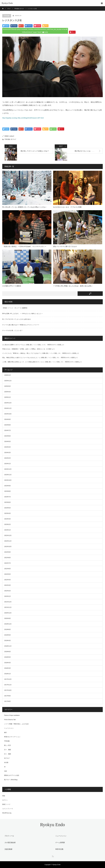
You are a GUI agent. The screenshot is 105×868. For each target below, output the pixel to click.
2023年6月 (7, 502)
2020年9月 (7, 618)
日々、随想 (8, 750)
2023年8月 (7, 491)
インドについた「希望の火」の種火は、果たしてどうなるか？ (21, 353)
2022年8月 (7, 558)
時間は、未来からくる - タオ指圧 (42, 349)
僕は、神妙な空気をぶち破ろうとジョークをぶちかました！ (21, 358)
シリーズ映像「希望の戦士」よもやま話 (16, 724)
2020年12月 (8, 613)
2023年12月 (8, 469)
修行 (6, 732)
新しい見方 (8, 745)
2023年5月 (7, 508)
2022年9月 (7, 552)
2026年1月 (7, 375)
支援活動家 (8, 849)
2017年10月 (8, 690)
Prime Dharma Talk (10, 720)
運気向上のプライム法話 (12, 775)
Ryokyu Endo (7, 3)
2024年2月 (7, 458)
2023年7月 (7, 497)
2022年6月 (7, 569)
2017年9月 (7, 696)
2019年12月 (8, 624)
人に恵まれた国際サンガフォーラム (13, 345)
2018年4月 (7, 663)
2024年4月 (7, 447)
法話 (6, 771)
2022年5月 (7, 574)
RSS (53, 856)
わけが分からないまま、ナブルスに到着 (67, 207)
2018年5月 (7, 657)
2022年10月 (8, 547)
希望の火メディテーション (12, 737)
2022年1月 (7, 596)
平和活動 (7, 16)
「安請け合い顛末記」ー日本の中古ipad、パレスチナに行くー (24, 246)
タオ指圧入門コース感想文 (12, 286)
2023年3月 (7, 519)
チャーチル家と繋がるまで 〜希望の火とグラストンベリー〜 (21, 325)
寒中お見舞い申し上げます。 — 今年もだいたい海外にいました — (22, 314)
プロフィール (9, 836)
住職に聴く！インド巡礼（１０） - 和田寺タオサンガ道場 (44, 345)
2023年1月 (7, 530)
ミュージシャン (9, 728)
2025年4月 (7, 392)
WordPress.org (7, 813)
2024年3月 (7, 453)
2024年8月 (7, 425)
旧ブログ (13, 139)
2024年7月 (7, 430)
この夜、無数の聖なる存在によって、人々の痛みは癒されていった (23, 362)
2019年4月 (7, 641)
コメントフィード (8, 809)
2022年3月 (7, 585)
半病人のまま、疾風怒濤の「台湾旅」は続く (16, 349)
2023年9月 (7, 486)
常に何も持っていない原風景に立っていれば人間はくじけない (24, 207)
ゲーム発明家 (60, 843)
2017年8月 (7, 701)
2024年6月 (7, 436)
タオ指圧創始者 (10, 843)
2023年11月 (8, 475)
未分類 (6, 763)
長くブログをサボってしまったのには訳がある (16, 319)
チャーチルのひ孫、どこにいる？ (12, 330)
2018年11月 (8, 646)
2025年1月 (7, 397)
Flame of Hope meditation (12, 715)
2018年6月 (7, 652)
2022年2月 (7, 591)
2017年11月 (8, 685)
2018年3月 (7, 668)
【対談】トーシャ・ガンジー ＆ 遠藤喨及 (15, 308)
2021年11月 (8, 607)
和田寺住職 (59, 849)
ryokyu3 (12, 136)
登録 (4, 796)
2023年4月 (7, 513)
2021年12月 (8, 602)
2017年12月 (8, 679)
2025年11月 (8, 381)
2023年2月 (7, 524)
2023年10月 (8, 480)
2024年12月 (8, 403)
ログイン (5, 800)
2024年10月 (8, 414)
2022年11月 (8, 541)
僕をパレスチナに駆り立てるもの (65, 246)
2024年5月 (7, 442)
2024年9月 (7, 419)
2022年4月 (7, 580)
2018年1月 (7, 674)
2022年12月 (8, 535)
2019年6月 (7, 629)
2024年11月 (8, 408)
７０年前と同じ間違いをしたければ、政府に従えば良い (73, 286)
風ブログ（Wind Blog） (11, 780)
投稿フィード (6, 804)
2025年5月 (7, 386)
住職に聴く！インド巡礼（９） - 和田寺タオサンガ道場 (59, 353)
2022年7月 (7, 563)
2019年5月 (7, 635)
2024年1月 (7, 464)
